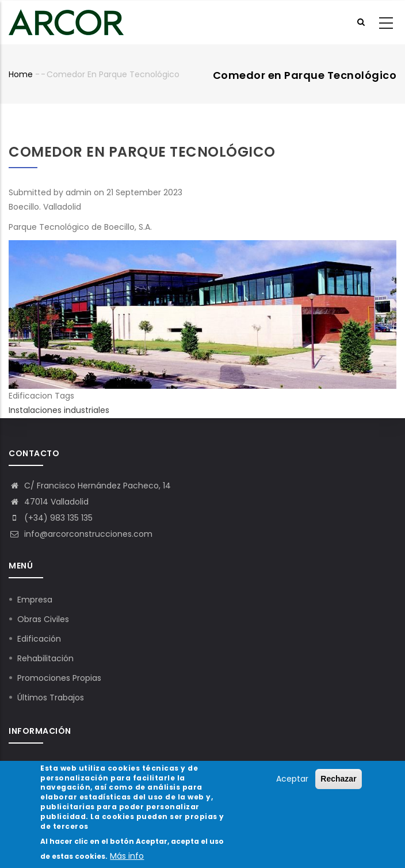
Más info (127, 859)
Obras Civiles (43, 619)
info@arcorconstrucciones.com (81, 534)
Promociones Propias (59, 678)
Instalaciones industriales (59, 410)
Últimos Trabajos (51, 698)
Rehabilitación (45, 658)
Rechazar (338, 782)
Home (21, 74)
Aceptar (292, 782)
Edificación (39, 639)
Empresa (35, 600)
